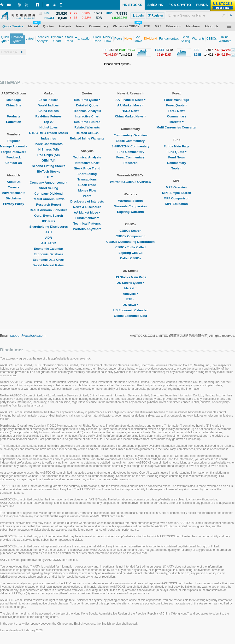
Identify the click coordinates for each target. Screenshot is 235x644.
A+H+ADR (48, 243)
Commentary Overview (131, 135)
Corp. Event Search (48, 216)
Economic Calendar (49, 249)
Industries (48, 138)
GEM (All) (49, 160)
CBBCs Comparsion (130, 236)
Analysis (130, 294)
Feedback (14, 157)
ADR (48, 238)
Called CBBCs (130, 258)
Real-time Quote (87, 100)
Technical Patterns (87, 223)
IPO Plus (49, 221)
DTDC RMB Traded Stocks (49, 133)
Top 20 (49, 122)
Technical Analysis (87, 111)
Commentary (177, 116)
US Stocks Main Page (130, 277)
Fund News (177, 157)
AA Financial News (130, 100)
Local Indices (48, 100)
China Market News (130, 116)
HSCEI (160, 50)
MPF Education (176, 204)
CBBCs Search (130, 231)
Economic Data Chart (49, 260)
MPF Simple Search (177, 193)
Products (14, 116)
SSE (196, 50)
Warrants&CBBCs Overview (130, 182)
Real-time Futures (49, 116)
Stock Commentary (130, 141)
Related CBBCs (87, 133)
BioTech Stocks (49, 171)
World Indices (49, 105)
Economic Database (49, 254)
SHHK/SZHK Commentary (131, 146)
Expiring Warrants (130, 212)
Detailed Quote (87, 105)
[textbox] (200, 15)
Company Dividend (49, 194)
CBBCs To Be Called (130, 247)
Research (131, 163)
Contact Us (14, 163)
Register (14, 141)
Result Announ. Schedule (49, 210)
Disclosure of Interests (87, 201)
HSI (105, 50)
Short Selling (48, 188)
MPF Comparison (177, 198)
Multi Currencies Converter (177, 127)
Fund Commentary (131, 152)
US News (130, 305)
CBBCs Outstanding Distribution (130, 242)
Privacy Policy (14, 204)
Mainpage (14, 100)
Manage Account (14, 146)
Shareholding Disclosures (48, 227)
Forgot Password (14, 152)
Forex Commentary (130, 157)
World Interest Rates (48, 265)
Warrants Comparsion (130, 206)
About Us (14, 182)
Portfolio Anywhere (87, 229)
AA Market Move (87, 212)
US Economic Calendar (131, 310)
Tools (176, 168)
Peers (87, 196)
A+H (48, 232)
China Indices (49, 111)
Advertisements (14, 193)
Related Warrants (87, 127)
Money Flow (87, 190)
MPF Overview (177, 187)
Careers (14, 187)
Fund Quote (177, 152)
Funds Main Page (177, 146)
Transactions (87, 179)
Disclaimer (14, 198)
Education (14, 122)
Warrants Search (131, 201)
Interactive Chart (87, 116)
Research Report (48, 205)
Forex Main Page (177, 100)
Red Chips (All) (49, 155)
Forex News (177, 111)
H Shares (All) (49, 149)
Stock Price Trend (87, 168)
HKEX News (130, 111)
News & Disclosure (87, 207)
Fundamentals (87, 218)
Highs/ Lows (49, 127)
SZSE (197, 55)
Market (130, 288)
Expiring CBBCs (130, 253)
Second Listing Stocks (49, 166)
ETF (49, 177)
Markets (177, 122)
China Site (14, 105)
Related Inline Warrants (87, 138)
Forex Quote (177, 105)
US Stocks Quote (130, 283)
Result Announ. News (49, 199)
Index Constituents (49, 144)
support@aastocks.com (28, 336)
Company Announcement (49, 183)
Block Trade (87, 185)
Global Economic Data (130, 316)
